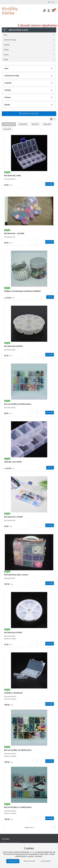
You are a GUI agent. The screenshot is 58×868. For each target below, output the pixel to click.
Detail (50, 297)
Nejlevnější (23, 124)
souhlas (32, 852)
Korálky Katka (10, 11)
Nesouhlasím (29, 861)
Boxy (5, 35)
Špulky (6, 60)
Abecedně (7, 129)
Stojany (6, 55)
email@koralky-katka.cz (13, 842)
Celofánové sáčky (10, 40)
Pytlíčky (6, 50)
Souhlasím (13, 861)
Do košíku (50, 184)
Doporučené (9, 124)
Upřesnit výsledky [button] (29, 114)
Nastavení (46, 861)
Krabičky (7, 45)
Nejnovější (47, 124)
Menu (51, 2)
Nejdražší (35, 124)
